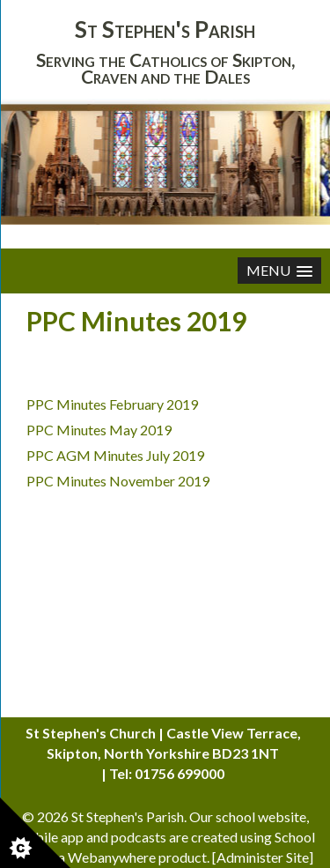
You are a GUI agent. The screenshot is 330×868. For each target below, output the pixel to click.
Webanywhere (112, 857)
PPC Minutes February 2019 (112, 404)
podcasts (139, 837)
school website (261, 816)
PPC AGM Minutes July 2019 (115, 455)
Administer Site (263, 857)
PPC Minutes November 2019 (118, 481)
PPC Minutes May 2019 (99, 430)
